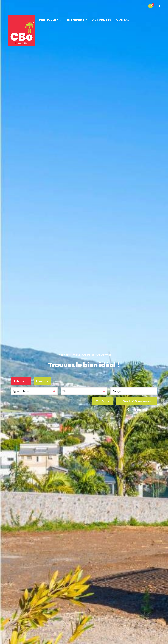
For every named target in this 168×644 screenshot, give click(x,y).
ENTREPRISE (75, 20)
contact (124, 20)
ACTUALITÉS (102, 20)
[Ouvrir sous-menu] (61, 19)
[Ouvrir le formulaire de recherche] (103, 401)
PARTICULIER (49, 20)
